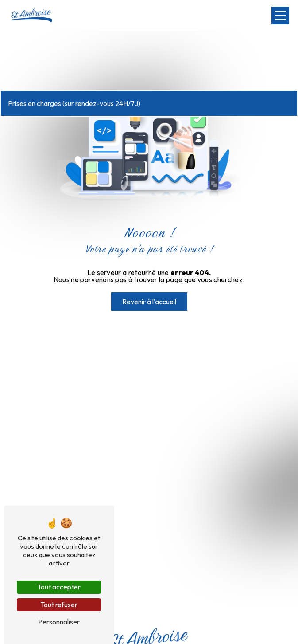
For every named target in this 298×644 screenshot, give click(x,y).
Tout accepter (59, 587)
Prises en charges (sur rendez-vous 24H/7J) (74, 103)
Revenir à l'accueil (149, 302)
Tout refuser (59, 605)
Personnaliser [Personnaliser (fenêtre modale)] (59, 622)
